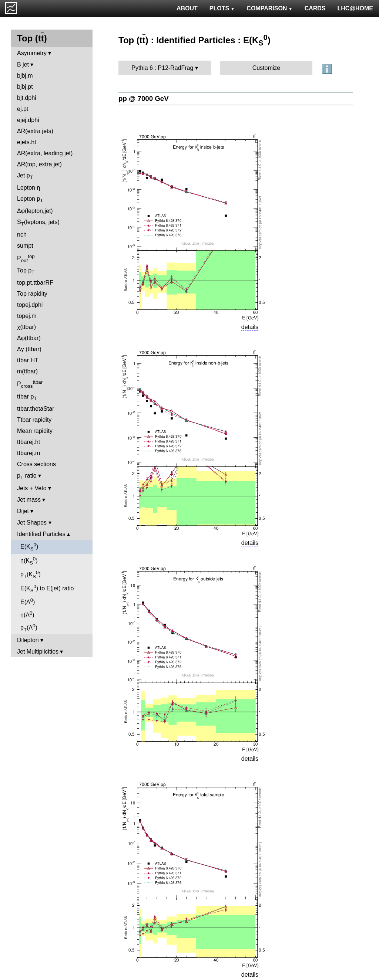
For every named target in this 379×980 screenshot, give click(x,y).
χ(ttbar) (26, 327)
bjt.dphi (27, 98)
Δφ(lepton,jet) (35, 211)
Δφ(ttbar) (29, 338)
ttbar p (27, 397)
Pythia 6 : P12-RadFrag (162, 68)
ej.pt (23, 109)
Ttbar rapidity (34, 420)
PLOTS (222, 8)
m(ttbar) (27, 371)
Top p (26, 271)
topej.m (27, 316)
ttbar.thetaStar (36, 409)
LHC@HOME (355, 8)
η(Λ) (27, 614)
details (250, 327)
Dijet (23, 511)
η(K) (29, 561)
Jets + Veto (32, 488)
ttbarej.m (28, 453)
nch (22, 235)
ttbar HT (28, 360)
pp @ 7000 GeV (144, 99)
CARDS (315, 8)
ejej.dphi (28, 120)
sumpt (25, 246)
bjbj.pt (25, 87)
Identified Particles (41, 534)
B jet (23, 65)
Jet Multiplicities (38, 652)
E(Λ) (28, 601)
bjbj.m (25, 76)
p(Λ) (29, 628)
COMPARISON (269, 8)
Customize (266, 68)
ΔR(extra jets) (35, 131)
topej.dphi (30, 305)
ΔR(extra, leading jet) (45, 153)
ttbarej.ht (28, 442)
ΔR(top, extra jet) (39, 164)
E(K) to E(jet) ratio (47, 589)
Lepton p (30, 199)
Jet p (25, 176)
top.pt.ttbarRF (35, 283)
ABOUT (187, 8)
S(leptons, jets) (38, 223)
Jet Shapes (32, 523)
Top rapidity (32, 294)
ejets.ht (27, 142)
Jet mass (29, 500)
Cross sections (36, 464)
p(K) (31, 574)
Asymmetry (32, 53)
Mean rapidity (35, 431)
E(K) (29, 547)
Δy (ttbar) (29, 349)
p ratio (27, 476)
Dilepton (28, 640)
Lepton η (28, 188)
